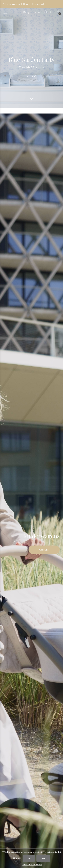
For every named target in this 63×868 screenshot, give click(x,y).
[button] (6, 12)
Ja (29, 858)
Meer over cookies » (32, 864)
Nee (43, 858)
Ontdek (32, 76)
